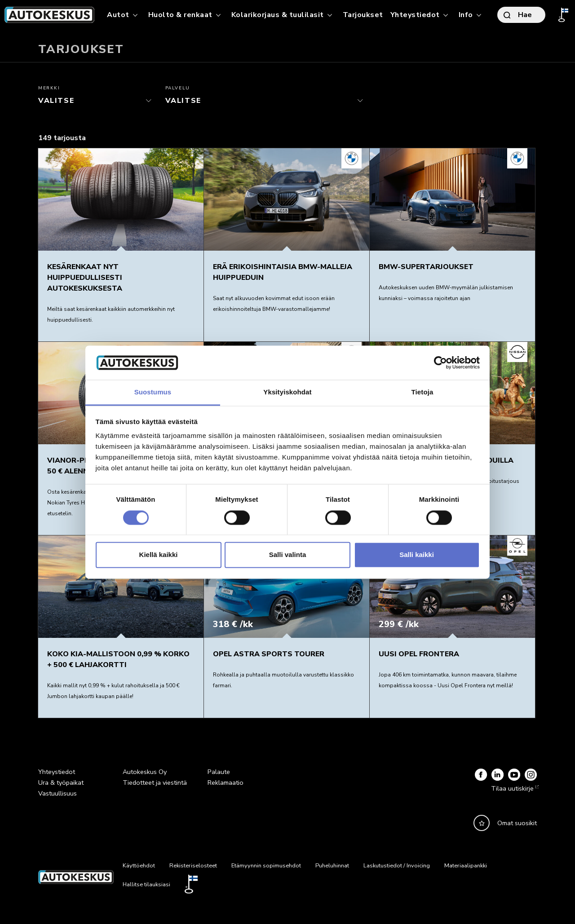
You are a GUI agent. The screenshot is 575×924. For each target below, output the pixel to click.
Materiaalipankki (466, 866)
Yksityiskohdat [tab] (287, 392)
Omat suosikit (517, 823)
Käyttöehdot (139, 866)
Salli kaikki (417, 555)
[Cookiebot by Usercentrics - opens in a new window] (440, 363)
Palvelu (178, 88)
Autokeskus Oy (145, 772)
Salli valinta (288, 555)
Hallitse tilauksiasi (146, 884)
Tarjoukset (363, 15)
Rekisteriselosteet (193, 866)
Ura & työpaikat (61, 783)
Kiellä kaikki (159, 555)
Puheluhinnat (332, 866)
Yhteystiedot (57, 772)
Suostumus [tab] (153, 392)
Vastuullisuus (57, 793)
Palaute (219, 772)
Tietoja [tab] (422, 392)
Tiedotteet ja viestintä (155, 783)
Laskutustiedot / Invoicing (397, 866)
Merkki (49, 88)
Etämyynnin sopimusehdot (266, 866)
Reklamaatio (226, 783)
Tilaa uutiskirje (514, 788)
